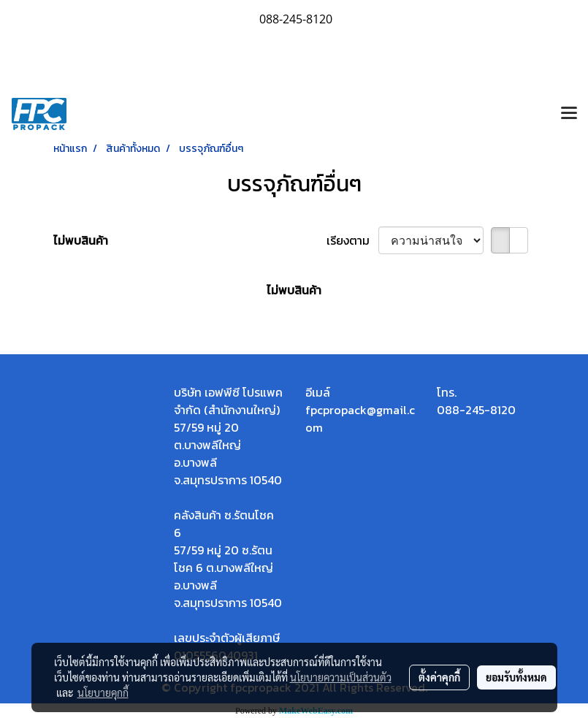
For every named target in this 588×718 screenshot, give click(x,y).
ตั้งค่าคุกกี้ (439, 677)
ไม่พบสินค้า (81, 240)
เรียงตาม (352, 240)
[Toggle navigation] (569, 114)
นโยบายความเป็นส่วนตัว (341, 677)
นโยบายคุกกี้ (103, 692)
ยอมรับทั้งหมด (516, 677)
